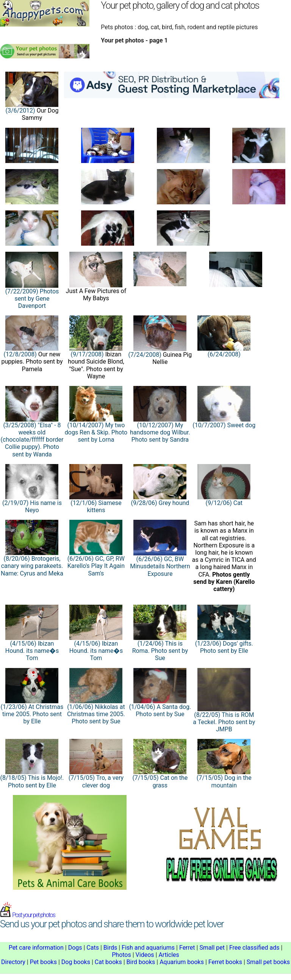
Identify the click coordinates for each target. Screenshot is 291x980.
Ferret (187, 948)
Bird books (141, 962)
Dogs (75, 948)
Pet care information (36, 948)
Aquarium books (182, 962)
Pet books (43, 962)
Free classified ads (254, 948)
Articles (169, 955)
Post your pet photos (27, 915)
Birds (110, 948)
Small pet (212, 948)
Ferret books (225, 962)
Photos (121, 955)
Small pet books (268, 962)
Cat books (108, 962)
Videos (145, 955)
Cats (93, 948)
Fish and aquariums (148, 948)
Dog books (76, 962)
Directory (13, 962)
